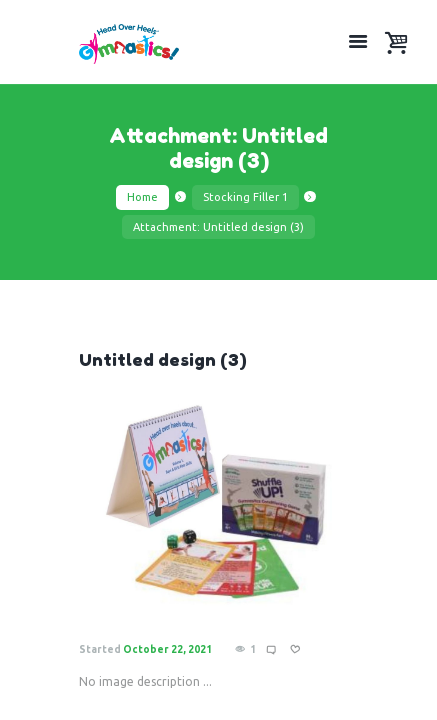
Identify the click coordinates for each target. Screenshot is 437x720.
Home (142, 197)
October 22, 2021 (167, 649)
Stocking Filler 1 (245, 197)
